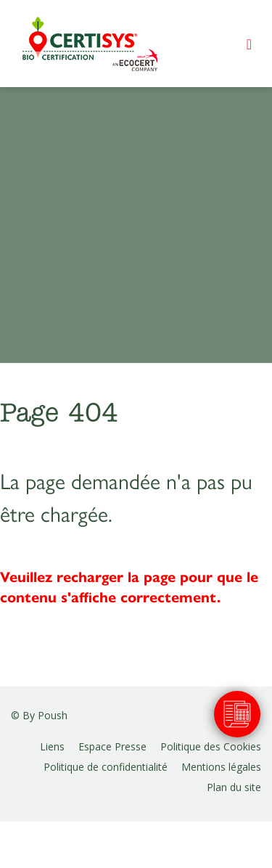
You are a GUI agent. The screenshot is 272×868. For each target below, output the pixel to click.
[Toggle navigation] (249, 44)
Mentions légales (221, 767)
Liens (52, 746)
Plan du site (234, 787)
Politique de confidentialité (106, 767)
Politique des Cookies (211, 746)
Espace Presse (112, 746)
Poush (53, 715)
